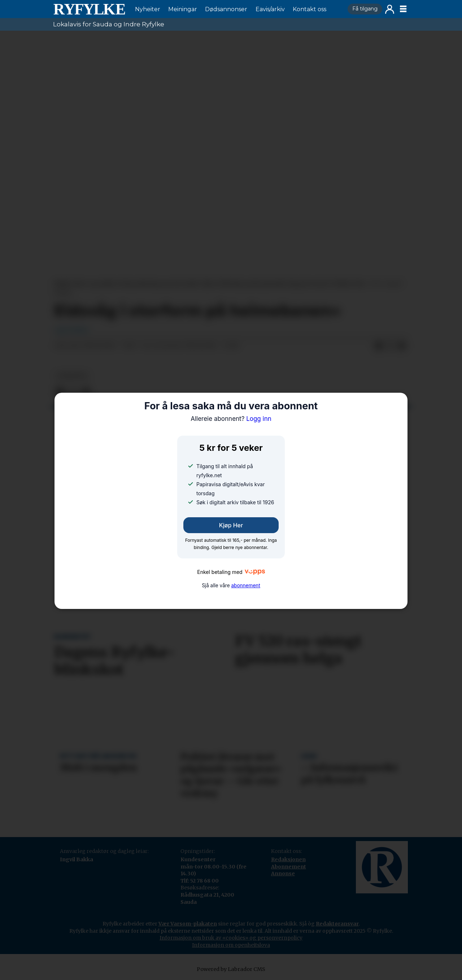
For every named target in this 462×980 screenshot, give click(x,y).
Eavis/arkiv (270, 9)
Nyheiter (148, 9)
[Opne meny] (403, 9)
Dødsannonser (226, 9)
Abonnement (289, 867)
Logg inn (390, 9)
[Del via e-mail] (402, 346)
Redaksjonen (288, 859)
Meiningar (183, 9)
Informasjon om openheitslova (231, 945)
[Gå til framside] (89, 9)
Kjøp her (231, 525)
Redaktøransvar (337, 924)
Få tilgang (365, 9)
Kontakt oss (310, 9)
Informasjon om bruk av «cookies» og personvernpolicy (231, 938)
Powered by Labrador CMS (231, 969)
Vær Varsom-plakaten (188, 924)
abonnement (245, 585)
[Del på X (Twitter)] (390, 346)
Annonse (283, 874)
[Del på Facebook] (379, 346)
